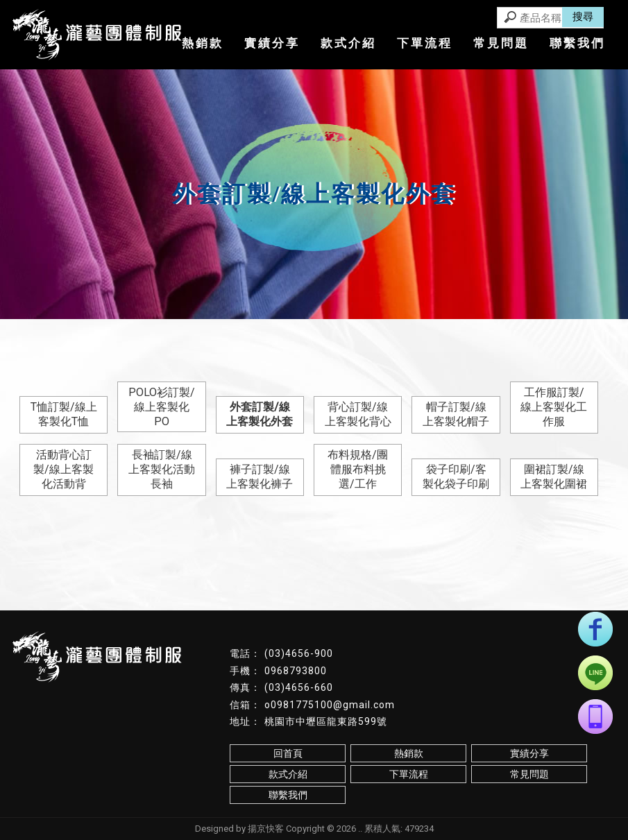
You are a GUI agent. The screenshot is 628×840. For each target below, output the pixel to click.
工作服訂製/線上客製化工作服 (554, 407)
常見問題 (501, 43)
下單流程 (425, 43)
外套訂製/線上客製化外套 (260, 414)
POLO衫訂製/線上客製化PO (162, 407)
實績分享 (272, 43)
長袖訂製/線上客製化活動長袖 (162, 469)
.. (360, 829)
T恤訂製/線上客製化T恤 (64, 414)
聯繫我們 (577, 43)
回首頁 (288, 753)
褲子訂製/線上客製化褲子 (260, 477)
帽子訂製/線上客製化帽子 (456, 414)
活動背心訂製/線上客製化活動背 (63, 469)
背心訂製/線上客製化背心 (358, 414)
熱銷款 (203, 43)
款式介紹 (348, 43)
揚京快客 (266, 829)
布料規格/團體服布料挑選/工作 (358, 469)
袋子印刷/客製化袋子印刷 (456, 477)
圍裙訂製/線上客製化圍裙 (554, 477)
